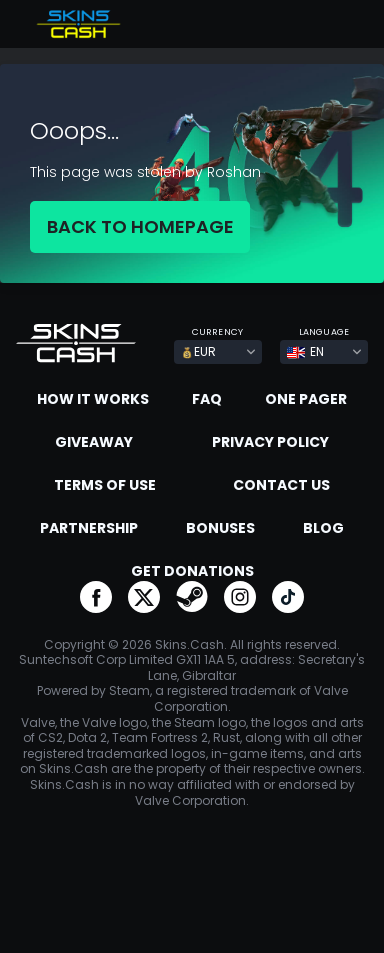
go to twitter (144, 597)
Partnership (89, 528)
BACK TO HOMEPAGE (140, 226)
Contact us (281, 485)
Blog (323, 528)
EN (305, 351)
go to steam (192, 597)
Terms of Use (105, 485)
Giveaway (94, 442)
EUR (198, 351)
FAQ (207, 399)
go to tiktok (288, 597)
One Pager (306, 399)
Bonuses (220, 528)
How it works (93, 399)
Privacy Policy (270, 442)
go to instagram (240, 597)
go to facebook (96, 597)
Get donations (192, 571)
